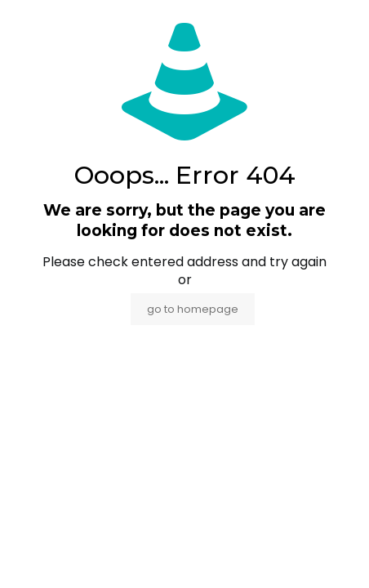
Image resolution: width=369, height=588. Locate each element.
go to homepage (193, 309)
